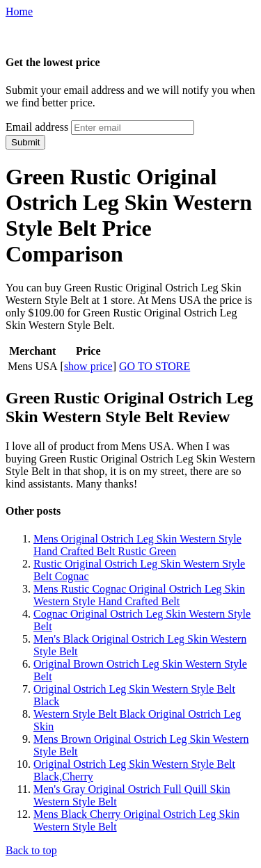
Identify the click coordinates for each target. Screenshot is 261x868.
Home (19, 11)
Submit (25, 142)
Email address (37, 127)
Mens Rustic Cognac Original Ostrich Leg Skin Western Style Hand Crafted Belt (139, 595)
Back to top (31, 850)
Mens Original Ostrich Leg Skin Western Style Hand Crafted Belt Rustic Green (137, 545)
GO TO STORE (155, 366)
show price (88, 366)
